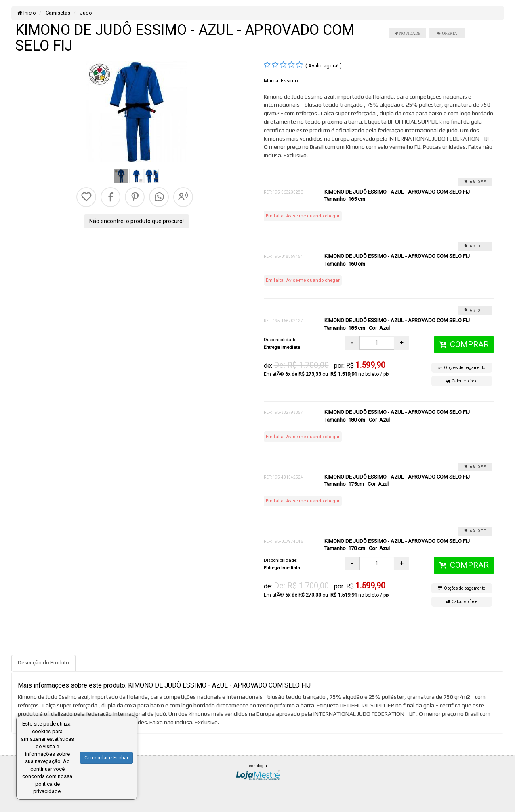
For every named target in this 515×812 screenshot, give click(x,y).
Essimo (289, 81)
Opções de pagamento (461, 368)
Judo (85, 13)
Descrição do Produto (43, 663)
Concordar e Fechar (106, 758)
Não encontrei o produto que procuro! (137, 221)
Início (27, 13)
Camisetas (57, 13)
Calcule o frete (462, 381)
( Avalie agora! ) (324, 66)
